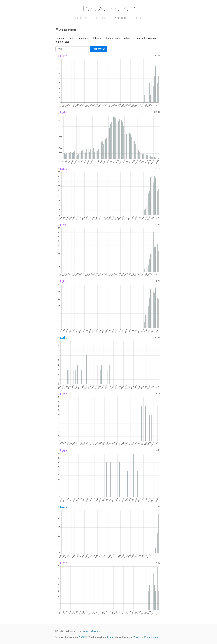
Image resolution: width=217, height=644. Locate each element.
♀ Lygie (62, 450)
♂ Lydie (62, 338)
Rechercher (98, 49)
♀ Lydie (62, 112)
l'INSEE (83, 637)
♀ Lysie (62, 169)
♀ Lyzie (62, 56)
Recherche (99, 18)
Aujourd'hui (81, 18)
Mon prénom (119, 18)
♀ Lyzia (62, 563)
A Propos (138, 18)
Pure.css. (138, 637)
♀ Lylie (62, 281)
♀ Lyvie (62, 394)
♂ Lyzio (62, 507)
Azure (110, 637)
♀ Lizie (62, 225)
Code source (151, 637)
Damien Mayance (91, 631)
